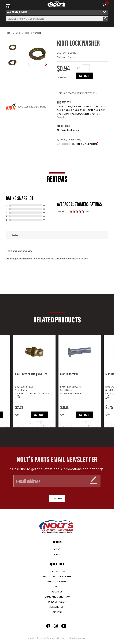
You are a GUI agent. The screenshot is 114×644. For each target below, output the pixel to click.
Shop (18, 33)
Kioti (57, 554)
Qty (17, 415)
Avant (57, 549)
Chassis (72, 57)
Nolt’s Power (57, 571)
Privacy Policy (57, 602)
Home (8, 33)
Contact (57, 612)
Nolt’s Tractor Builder (57, 576)
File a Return (57, 607)
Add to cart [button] (39, 415)
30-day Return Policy (69, 139)
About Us (57, 591)
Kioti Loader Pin (69, 374)
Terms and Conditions (57, 597)
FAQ (57, 586)
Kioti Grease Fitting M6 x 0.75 (31, 374)
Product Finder (57, 581)
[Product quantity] (86, 68)
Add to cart (84, 76)
